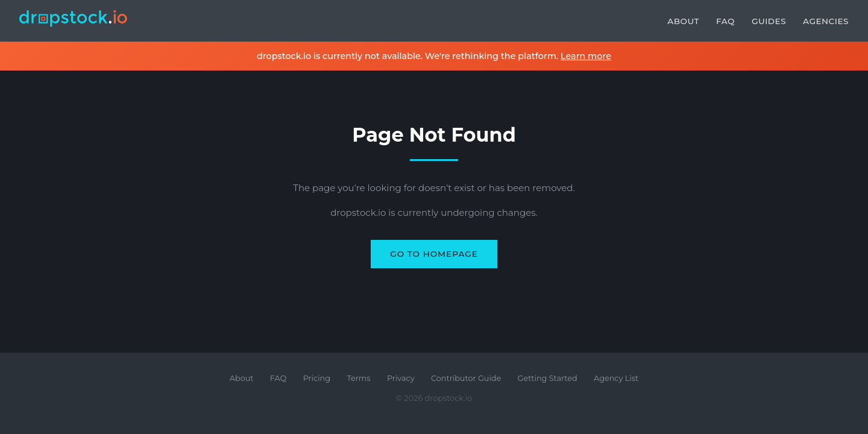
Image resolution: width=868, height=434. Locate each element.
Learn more (586, 56)
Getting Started (548, 378)
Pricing (317, 378)
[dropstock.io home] (74, 21)
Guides (769, 21)
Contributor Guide (466, 378)
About (683, 21)
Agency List (616, 378)
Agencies (826, 21)
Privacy (401, 378)
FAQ (725, 21)
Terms (358, 378)
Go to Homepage (434, 254)
